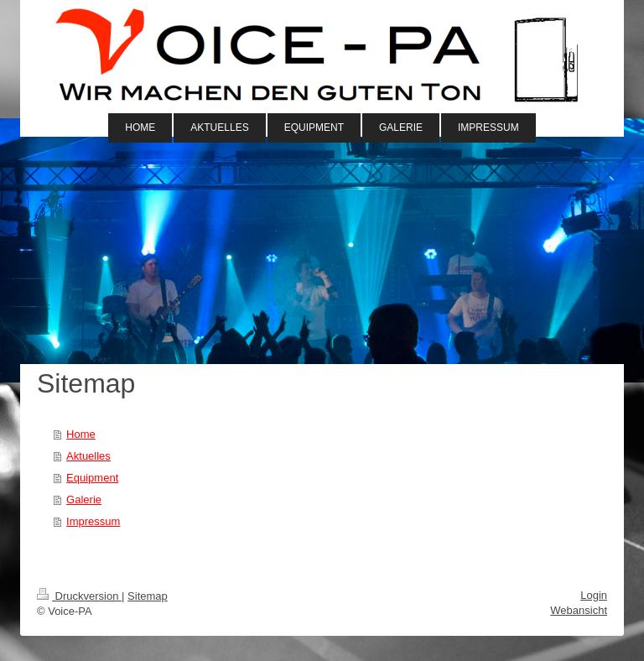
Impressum (93, 521)
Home (81, 434)
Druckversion (79, 596)
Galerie (84, 500)
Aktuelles (88, 456)
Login (594, 595)
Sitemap (148, 596)
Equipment (92, 478)
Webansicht (579, 610)
